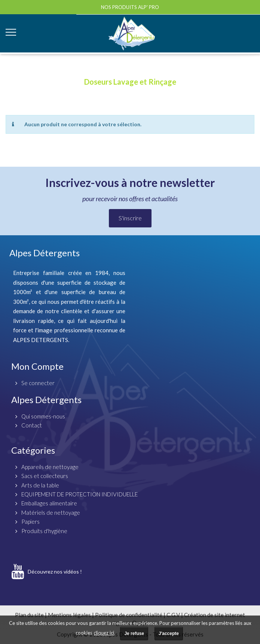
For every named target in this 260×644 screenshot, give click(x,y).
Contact (32, 425)
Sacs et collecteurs (45, 476)
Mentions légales (69, 615)
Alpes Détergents (46, 400)
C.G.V (173, 615)
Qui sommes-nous (43, 416)
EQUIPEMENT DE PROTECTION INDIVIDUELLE (79, 494)
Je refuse (134, 634)
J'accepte (169, 634)
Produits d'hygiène (44, 531)
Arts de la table (40, 485)
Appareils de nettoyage (50, 467)
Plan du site (29, 615)
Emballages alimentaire (49, 503)
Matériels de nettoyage (51, 513)
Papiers (30, 521)
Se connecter (38, 383)
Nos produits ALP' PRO (130, 7)
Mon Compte (37, 366)
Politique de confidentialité (129, 615)
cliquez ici (104, 633)
